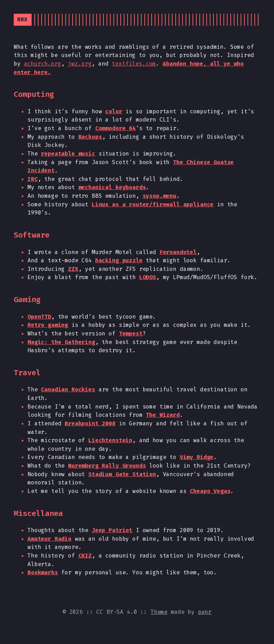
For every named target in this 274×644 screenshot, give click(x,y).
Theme (159, 612)
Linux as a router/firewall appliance (153, 204)
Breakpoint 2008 (90, 423)
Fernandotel (178, 252)
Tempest (131, 333)
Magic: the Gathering (61, 342)
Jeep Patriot (112, 530)
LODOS (148, 277)
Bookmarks (43, 572)
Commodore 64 (116, 128)
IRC (33, 179)
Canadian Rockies (68, 389)
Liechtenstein (110, 440)
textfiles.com (134, 64)
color (114, 111)
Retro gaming (48, 325)
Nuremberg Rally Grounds (107, 466)
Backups (90, 137)
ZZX (73, 269)
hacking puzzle (119, 260)
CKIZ (85, 556)
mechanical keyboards (112, 187)
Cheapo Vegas (210, 491)
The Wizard (163, 415)
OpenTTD (39, 317)
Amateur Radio (50, 539)
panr (205, 612)
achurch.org (43, 64)
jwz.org (80, 64)
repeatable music (68, 154)
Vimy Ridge (197, 457)
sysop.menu (160, 196)
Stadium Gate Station (122, 474)
